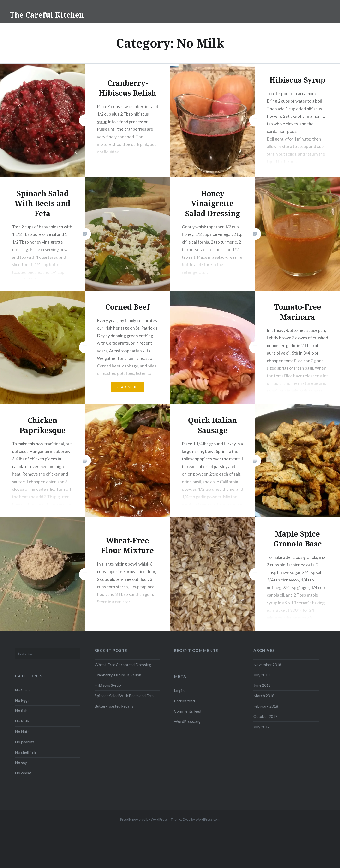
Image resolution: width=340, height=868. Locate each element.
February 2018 (266, 706)
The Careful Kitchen (47, 15)
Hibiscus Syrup (108, 685)
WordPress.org (187, 721)
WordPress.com (208, 819)
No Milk (22, 721)
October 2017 (265, 716)
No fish (21, 711)
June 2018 (262, 685)
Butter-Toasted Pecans (114, 706)
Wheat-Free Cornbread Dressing (123, 664)
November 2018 (267, 664)
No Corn (22, 690)
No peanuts (25, 742)
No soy (21, 762)
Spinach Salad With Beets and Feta (124, 695)
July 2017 (262, 727)
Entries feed (184, 701)
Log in (179, 690)
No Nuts (22, 731)
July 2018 (262, 675)
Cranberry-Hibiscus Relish (118, 675)
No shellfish (25, 752)
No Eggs (22, 700)
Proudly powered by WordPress (144, 819)
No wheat (23, 773)
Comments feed (188, 711)
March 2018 (264, 695)
